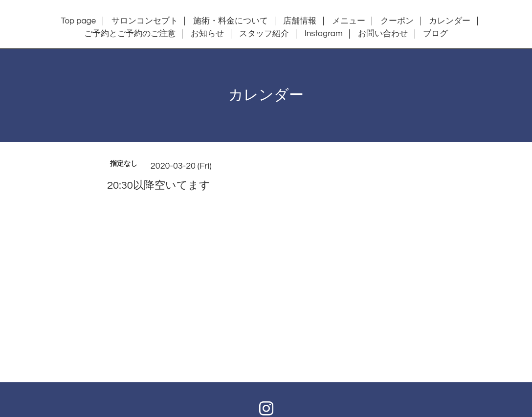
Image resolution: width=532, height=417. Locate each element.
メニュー (349, 21)
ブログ (435, 34)
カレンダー (450, 21)
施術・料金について (231, 21)
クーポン (397, 21)
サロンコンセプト (145, 21)
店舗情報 (300, 21)
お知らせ (207, 34)
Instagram (324, 34)
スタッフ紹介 (264, 34)
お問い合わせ (383, 34)
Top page (79, 21)
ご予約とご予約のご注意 (130, 34)
